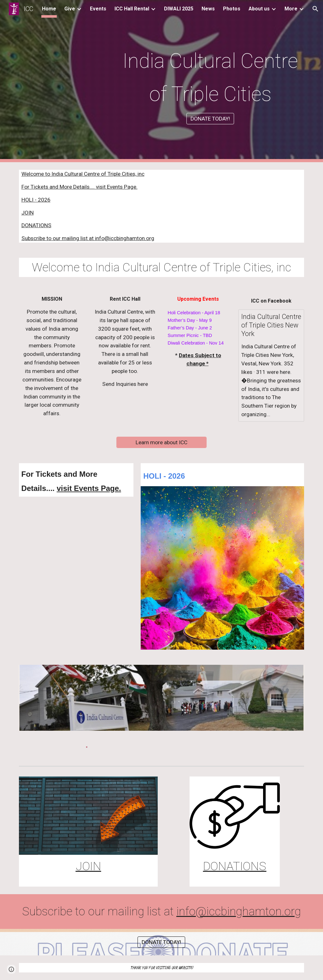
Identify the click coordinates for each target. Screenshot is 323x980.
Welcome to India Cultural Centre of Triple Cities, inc (83, 174)
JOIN (28, 213)
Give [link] (70, 9)
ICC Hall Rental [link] (132, 9)
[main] (210, 75)
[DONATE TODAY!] (210, 119)
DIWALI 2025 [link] (179, 9)
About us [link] (259, 9)
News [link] (208, 9)
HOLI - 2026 (36, 200)
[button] (315, 9)
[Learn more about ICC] (161, 443)
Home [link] (49, 9)
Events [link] (98, 9)
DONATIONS (36, 225)
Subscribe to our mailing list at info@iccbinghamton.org (88, 238)
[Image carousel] (162, 698)
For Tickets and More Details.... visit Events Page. (79, 187)
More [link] (291, 9)
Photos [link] (232, 9)
